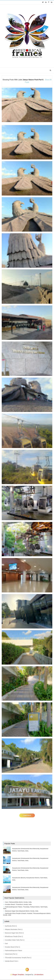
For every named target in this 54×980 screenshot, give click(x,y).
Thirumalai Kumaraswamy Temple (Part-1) (18, 958)
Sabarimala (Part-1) (11, 954)
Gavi (6, 944)
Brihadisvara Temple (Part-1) (14, 936)
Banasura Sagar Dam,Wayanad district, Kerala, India (22, 911)
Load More (27, 815)
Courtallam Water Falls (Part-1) (15, 940)
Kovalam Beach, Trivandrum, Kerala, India (18, 904)
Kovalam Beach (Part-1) (12, 947)
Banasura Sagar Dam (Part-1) (14, 933)
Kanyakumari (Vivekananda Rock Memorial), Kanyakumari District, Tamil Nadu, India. (30, 850)
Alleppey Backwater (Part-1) (14, 929)
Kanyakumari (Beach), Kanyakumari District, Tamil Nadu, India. (30, 879)
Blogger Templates (18, 975)
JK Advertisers (39, 975)
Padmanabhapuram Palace (14, 950)
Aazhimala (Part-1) (11, 926)
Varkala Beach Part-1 (12, 961)
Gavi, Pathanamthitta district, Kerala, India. (19, 902)
